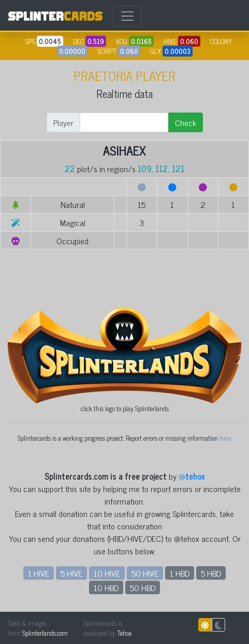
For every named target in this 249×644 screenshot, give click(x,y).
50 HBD (143, 587)
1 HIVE (39, 573)
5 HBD (211, 573)
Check (186, 122)
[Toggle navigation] (127, 16)
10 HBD (106, 587)
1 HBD (180, 573)
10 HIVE (107, 573)
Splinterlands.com (45, 633)
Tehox (124, 633)
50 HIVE (145, 573)
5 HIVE (71, 573)
